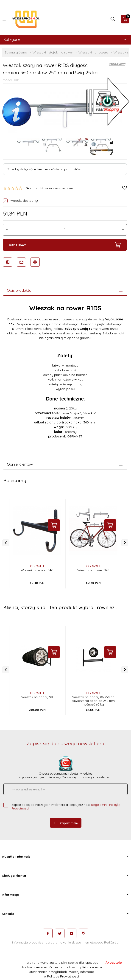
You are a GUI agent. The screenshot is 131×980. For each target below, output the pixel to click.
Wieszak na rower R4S (93, 570)
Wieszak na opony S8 (37, 697)
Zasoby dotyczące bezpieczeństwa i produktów (44, 169)
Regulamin (99, 805)
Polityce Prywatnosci (63, 976)
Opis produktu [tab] (19, 290)
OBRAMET (37, 566)
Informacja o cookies (28, 942)
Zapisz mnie (66, 823)
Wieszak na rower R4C (37, 570)
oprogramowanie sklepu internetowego (74, 942)
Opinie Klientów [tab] (20, 464)
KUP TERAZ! (65, 245)
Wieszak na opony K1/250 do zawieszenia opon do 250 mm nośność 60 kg (93, 701)
